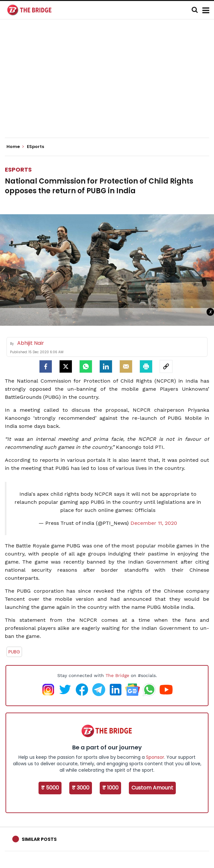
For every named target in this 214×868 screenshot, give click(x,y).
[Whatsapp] (86, 366)
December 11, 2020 (154, 523)
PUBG (14, 652)
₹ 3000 (81, 788)
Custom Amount (152, 788)
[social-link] (166, 366)
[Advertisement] (109, 84)
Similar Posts (39, 839)
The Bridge (117, 675)
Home (15, 147)
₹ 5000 (50, 788)
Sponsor (155, 757)
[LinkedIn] (106, 366)
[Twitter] (66, 366)
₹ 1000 (110, 788)
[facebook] (46, 366)
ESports (18, 169)
